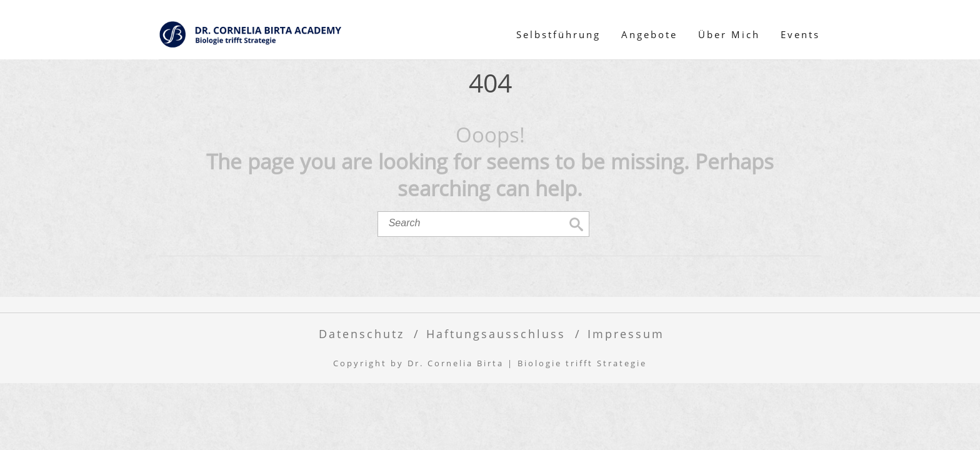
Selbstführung (558, 34)
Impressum (626, 333)
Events (800, 34)
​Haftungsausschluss (496, 333)
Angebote (649, 34)
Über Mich (729, 34)
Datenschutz (362, 333)
